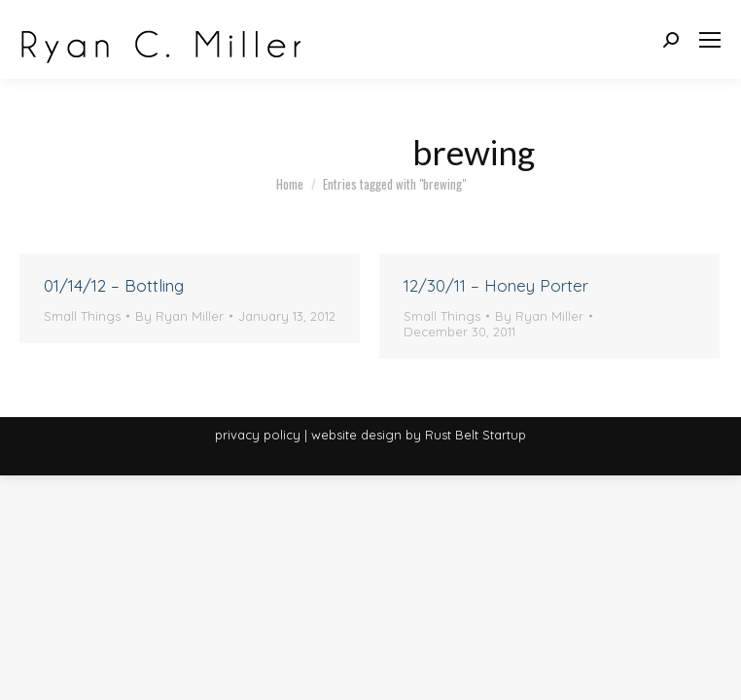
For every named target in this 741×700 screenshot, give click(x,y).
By (179, 316)
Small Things (82, 316)
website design (356, 435)
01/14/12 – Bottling (114, 285)
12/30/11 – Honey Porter (496, 285)
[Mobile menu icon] (710, 40)
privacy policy (258, 435)
